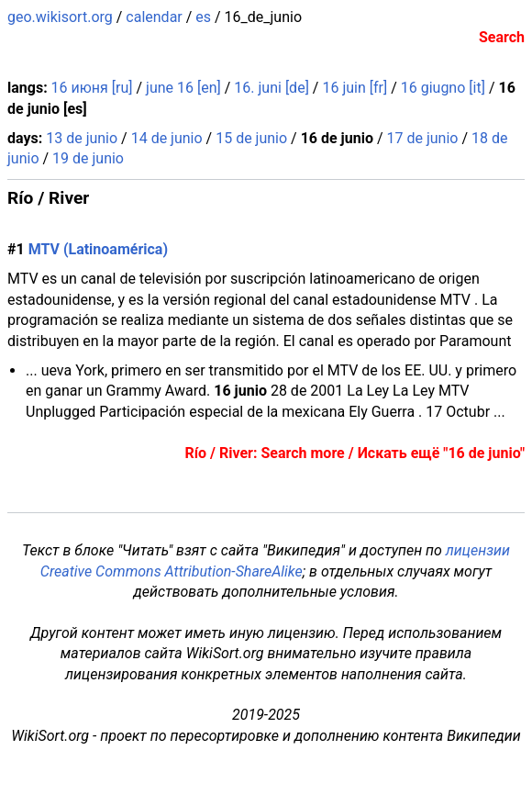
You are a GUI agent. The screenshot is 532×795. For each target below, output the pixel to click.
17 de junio (423, 138)
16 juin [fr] (355, 88)
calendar (154, 17)
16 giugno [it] (443, 88)
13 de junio (82, 138)
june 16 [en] (183, 88)
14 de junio (167, 138)
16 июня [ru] (92, 88)
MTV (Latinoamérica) (98, 249)
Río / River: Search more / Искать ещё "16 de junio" (355, 453)
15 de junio (251, 138)
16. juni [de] (272, 88)
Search (502, 37)
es (203, 17)
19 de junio (88, 158)
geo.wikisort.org (60, 17)
